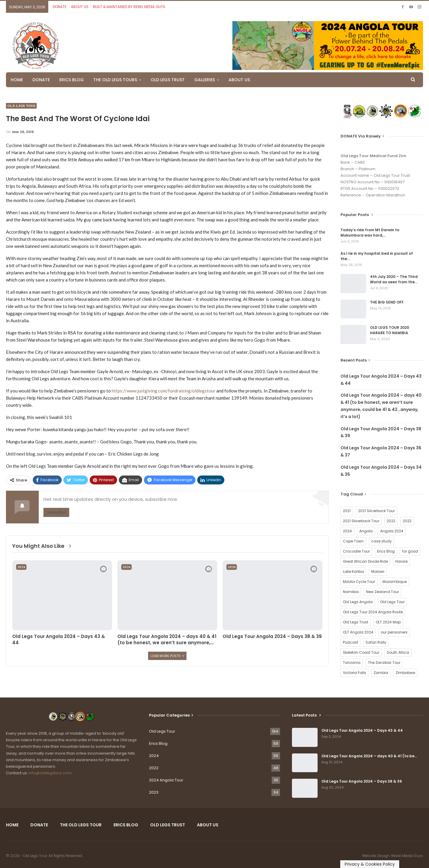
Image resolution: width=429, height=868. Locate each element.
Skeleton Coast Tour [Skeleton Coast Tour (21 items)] (361, 652)
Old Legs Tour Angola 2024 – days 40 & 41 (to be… (369, 756)
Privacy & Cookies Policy (370, 864)
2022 (154, 768)
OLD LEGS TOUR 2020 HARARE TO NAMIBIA (390, 330)
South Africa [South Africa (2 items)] (398, 652)
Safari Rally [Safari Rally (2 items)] (376, 642)
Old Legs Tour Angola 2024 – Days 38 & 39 (362, 781)
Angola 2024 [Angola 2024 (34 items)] (392, 531)
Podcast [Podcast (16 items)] (350, 642)
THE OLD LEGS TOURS (115, 80)
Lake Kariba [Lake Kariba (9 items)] (353, 571)
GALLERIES (205, 80)
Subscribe (56, 512)
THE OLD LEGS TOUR (81, 825)
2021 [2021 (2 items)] (347, 511)
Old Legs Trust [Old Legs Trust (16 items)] (356, 622)
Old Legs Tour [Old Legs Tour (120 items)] (392, 602)
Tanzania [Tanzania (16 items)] (352, 663)
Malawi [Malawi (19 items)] (378, 571)
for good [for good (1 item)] (410, 551)
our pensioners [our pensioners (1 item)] (394, 632)
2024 (21, 567)
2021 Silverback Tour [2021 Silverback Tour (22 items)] (361, 521)
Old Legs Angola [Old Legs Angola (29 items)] (358, 602)
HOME (17, 80)
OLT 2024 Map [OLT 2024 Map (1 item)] (388, 622)
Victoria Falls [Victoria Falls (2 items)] (355, 673)
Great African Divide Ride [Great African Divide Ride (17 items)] (365, 561)
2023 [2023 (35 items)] (407, 521)
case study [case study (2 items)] (381, 541)
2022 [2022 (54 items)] (391, 521)
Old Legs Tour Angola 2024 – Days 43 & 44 (362, 730)
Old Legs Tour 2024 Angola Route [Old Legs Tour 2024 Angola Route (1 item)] (373, 612)
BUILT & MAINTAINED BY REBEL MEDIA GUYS (129, 7)
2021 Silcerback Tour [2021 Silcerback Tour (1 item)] (376, 511)
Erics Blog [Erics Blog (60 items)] (386, 551)
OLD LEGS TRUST (168, 80)
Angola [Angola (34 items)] (366, 531)
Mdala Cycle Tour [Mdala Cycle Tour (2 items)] (359, 582)
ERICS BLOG (71, 80)
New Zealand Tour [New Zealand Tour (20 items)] (383, 592)
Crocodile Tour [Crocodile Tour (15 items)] (356, 551)
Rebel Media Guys (407, 856)
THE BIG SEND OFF (387, 302)
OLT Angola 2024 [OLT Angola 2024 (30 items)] (358, 632)
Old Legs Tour (21, 106)
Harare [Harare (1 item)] (401, 561)
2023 (154, 792)
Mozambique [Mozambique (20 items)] (395, 582)
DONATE (60, 7)
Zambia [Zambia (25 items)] (381, 673)
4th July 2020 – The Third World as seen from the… (394, 279)
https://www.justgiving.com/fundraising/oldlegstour (164, 391)
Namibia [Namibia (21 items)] (351, 592)
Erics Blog (158, 743)
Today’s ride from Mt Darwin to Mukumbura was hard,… (370, 233)
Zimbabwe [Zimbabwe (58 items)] (405, 673)
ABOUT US (80, 7)
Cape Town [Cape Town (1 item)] (353, 541)
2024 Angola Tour (166, 780)
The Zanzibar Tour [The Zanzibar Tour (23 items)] (384, 663)
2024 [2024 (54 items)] (347, 531)
